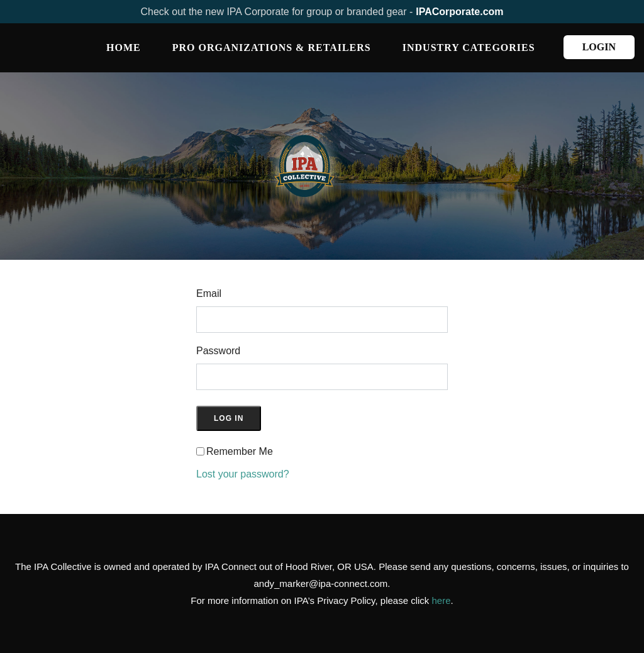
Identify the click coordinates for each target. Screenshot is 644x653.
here (441, 600)
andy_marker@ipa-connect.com (321, 583)
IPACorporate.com (459, 12)
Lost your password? (243, 474)
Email (209, 293)
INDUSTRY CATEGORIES (469, 47)
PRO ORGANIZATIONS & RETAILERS (272, 47)
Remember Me (240, 451)
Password (218, 351)
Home (124, 47)
